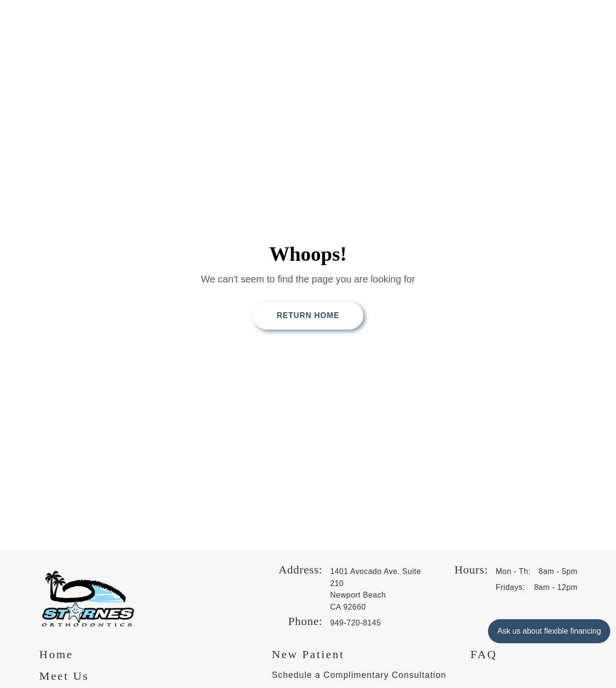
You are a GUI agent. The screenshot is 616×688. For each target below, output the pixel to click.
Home (57, 654)
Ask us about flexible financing (549, 631)
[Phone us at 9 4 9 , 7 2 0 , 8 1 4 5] (378, 623)
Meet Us (64, 676)
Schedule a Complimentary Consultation (359, 675)
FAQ (484, 654)
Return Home (308, 315)
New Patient (308, 654)
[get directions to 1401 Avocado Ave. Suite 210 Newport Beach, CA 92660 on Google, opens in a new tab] (378, 590)
